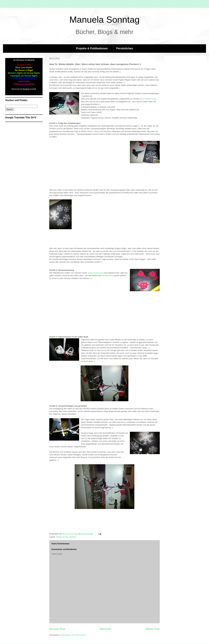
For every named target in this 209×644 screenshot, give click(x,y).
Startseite (105, 629)
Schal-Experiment (95, 273)
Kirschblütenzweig (148, 99)
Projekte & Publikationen (92, 48)
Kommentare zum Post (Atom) (73, 635)
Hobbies (73, 537)
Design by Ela (62, 537)
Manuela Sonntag (105, 20)
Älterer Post (153, 629)
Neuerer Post (57, 629)
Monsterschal (108, 275)
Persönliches (125, 48)
